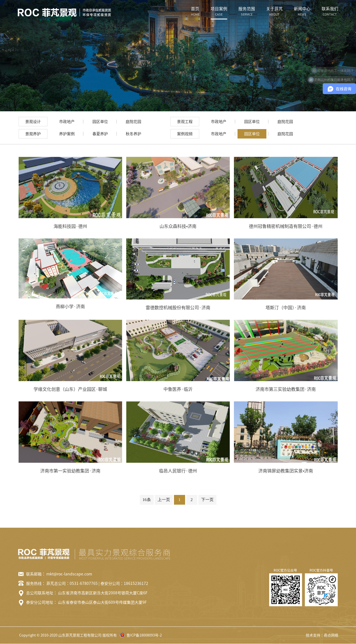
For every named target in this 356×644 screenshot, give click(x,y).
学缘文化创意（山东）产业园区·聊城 (70, 389)
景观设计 (33, 122)
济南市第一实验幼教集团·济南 (70, 471)
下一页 (207, 500)
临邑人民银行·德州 (178, 471)
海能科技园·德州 (70, 226)
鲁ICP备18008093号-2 (144, 635)
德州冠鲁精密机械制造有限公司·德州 (286, 226)
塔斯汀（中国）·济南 (286, 308)
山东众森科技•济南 (178, 226)
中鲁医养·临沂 (178, 389)
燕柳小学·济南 (70, 306)
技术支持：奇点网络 (322, 635)
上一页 (164, 500)
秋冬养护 (133, 134)
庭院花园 (133, 122)
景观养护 (33, 134)
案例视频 (185, 134)
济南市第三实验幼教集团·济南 (286, 389)
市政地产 (67, 122)
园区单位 (100, 122)
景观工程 (185, 122)
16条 (147, 500)
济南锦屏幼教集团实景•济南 (286, 471)
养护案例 (67, 134)
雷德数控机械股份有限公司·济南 (178, 308)
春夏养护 (100, 134)
